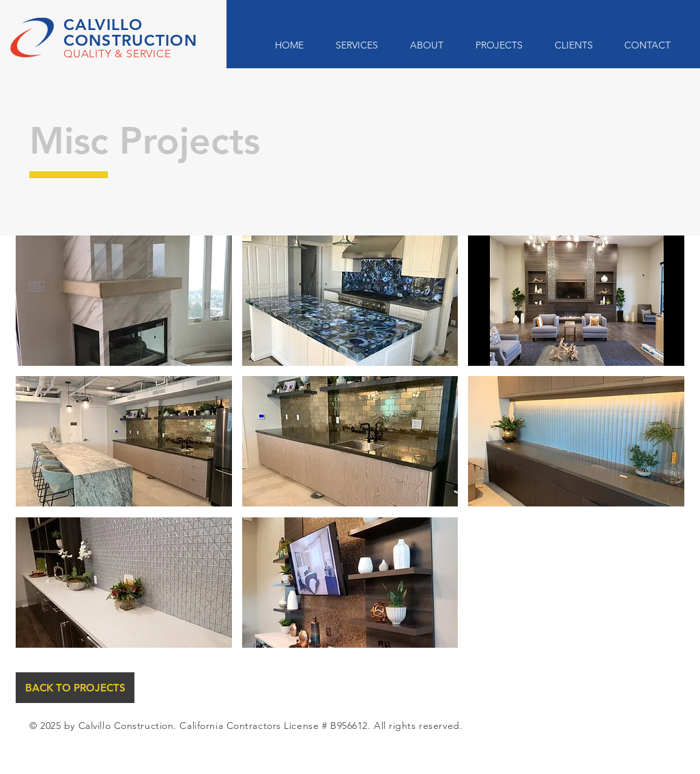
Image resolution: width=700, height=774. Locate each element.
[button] (124, 301)
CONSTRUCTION (130, 40)
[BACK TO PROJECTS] (75, 688)
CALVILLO (103, 25)
